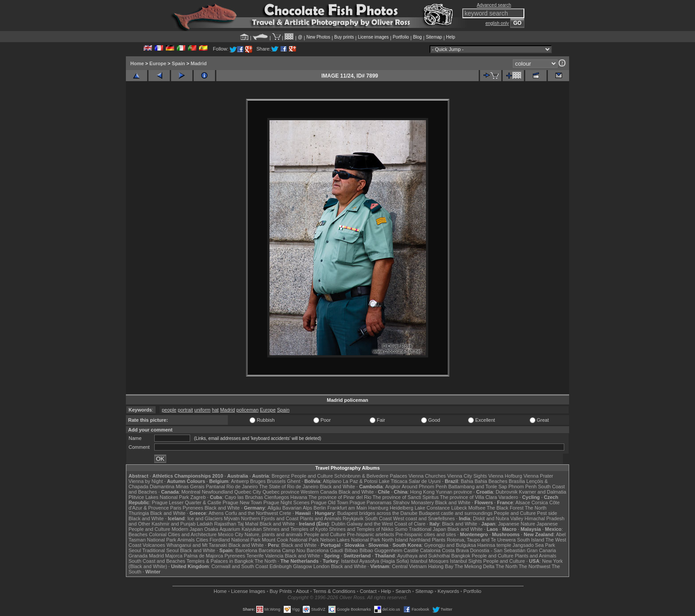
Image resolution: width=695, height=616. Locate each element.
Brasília (517, 481)
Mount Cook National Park (290, 540)
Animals (186, 540)
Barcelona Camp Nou (282, 550)
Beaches (138, 534)
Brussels (276, 481)
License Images (248, 591)
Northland (420, 540)
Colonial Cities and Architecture (183, 534)
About (303, 591)
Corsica (540, 502)
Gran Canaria (541, 550)
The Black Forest (505, 508)
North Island (395, 540)
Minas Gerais (190, 487)
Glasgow (303, 566)
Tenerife (255, 556)
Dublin (338, 524)
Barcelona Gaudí (325, 550)
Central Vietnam (409, 566)
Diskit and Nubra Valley (498, 518)
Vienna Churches (427, 476)
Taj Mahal (248, 524)
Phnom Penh (523, 487)
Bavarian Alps (297, 508)
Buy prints (344, 37)
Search (403, 591)
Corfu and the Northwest (252, 513)
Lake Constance (432, 508)
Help (451, 37)
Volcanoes (154, 545)
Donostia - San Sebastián (498, 550)
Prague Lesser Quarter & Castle (187, 502)
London (322, 566)
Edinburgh (281, 566)
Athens (216, 513)
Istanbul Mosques (429, 561)
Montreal (191, 492)
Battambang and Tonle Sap (478, 487)
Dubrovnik (507, 492)
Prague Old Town (329, 502)
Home (137, 63)
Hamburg (378, 508)
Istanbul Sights (466, 561)
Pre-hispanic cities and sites (426, 534)
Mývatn (232, 518)
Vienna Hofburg (505, 476)
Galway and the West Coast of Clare (386, 524)
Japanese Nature (517, 524)
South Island (531, 540)
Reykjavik (353, 518)
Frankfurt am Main (347, 508)
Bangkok (461, 556)
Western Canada (319, 492)
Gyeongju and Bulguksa (450, 545)
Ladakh (205, 524)
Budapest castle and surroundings (456, 513)
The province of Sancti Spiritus (406, 497)
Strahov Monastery (413, 502)
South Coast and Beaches (157, 561)
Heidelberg (401, 508)
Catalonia (430, 550)
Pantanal (215, 487)
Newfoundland (217, 492)
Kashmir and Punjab (174, 524)
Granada (138, 556)
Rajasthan (225, 524)
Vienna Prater (538, 476)
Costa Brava (455, 550)
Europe (158, 63)
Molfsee (477, 508)
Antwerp (240, 481)
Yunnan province (454, 492)
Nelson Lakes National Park (350, 540)
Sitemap (434, 37)
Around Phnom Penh (424, 487)
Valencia (274, 556)
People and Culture (312, 476)
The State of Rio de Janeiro (289, 487)
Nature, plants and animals (274, 534)
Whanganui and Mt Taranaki (197, 545)
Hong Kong (422, 492)
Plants (439, 540)
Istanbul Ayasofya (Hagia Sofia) (375, 561)
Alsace (523, 502)
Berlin (320, 508)
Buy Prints (281, 591)
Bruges (258, 481)
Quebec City (248, 492)
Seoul (135, 550)
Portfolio (401, 37)
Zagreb (198, 497)
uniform (202, 410)
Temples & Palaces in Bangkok (220, 561)
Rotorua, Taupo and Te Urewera (481, 540)
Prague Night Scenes (286, 502)
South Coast (378, 518)
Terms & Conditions (334, 591)
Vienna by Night (146, 481)
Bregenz (281, 476)
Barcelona (246, 550)
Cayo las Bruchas (244, 497)
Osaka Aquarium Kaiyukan (233, 529)
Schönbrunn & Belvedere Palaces (371, 476)
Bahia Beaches (491, 481)
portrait (185, 410)
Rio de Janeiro (242, 487)
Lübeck (459, 508)
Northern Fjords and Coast (270, 518)
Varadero (508, 497)
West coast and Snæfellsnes (424, 518)
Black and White (338, 487)
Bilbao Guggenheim (381, 550)
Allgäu (274, 508)
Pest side (547, 513)
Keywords (448, 591)
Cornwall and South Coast (240, 566)
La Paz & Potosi (360, 481)
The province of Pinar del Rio (340, 497)
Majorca (174, 556)
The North (536, 508)
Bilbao (351, 550)
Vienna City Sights (467, 476)
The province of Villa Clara (469, 497)
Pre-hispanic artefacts (371, 534)
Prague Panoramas (371, 502)
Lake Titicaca (393, 481)
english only (497, 23)
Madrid (199, 63)
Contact (368, 591)
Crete (285, 513)
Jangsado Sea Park (534, 545)
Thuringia (139, 513)
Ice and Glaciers (205, 518)
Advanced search (494, 5)
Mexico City (231, 534)
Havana (299, 497)
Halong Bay (441, 566)
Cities (202, 540)
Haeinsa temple (494, 545)
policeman (247, 410)
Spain (179, 63)
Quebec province (281, 492)
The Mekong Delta (475, 566)
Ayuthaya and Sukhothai (424, 556)
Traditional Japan (427, 529)
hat (215, 410)
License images (373, 37)
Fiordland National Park (235, 540)
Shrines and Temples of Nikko (361, 529)
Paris (176, 508)
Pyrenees (193, 508)
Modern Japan (187, 529)
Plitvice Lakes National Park (159, 497)
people (169, 410)
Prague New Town (242, 502)
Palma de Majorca (204, 556)
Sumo (401, 529)
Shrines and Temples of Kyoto (295, 529)
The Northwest (535, 566)
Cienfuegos (277, 497)
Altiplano (332, 481)
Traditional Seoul (160, 550)
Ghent (294, 481)
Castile (411, 550)
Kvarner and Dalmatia (543, 492)
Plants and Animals (320, 518)
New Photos (318, 37)
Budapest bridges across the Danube (377, 513)
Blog (418, 37)
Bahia (467, 481)
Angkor (393, 487)
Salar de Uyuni (425, 481)
